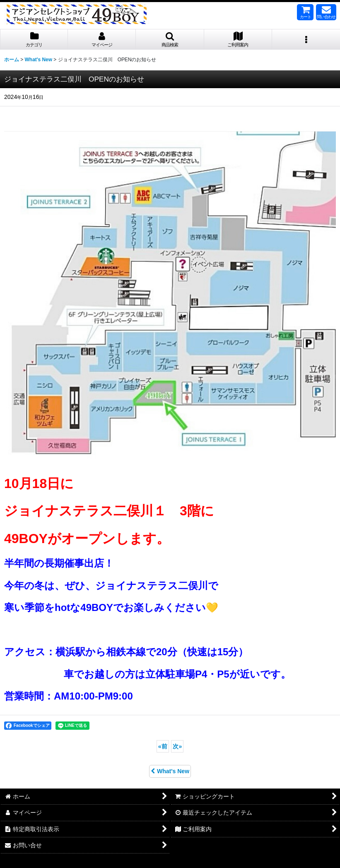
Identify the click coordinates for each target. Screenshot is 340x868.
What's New (170, 771)
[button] (170, 40)
